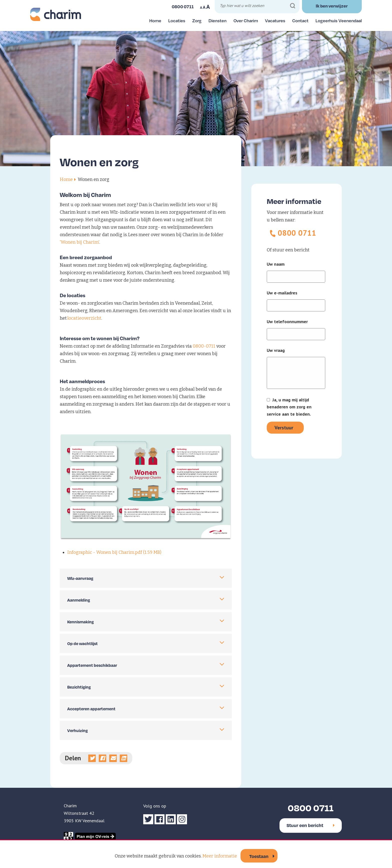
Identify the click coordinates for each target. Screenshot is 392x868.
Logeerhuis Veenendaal (339, 20)
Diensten (217, 20)
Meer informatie (220, 856)
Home (155, 20)
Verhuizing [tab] (77, 730)
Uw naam (276, 264)
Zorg (197, 20)
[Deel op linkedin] (123, 758)
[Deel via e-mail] (113, 758)
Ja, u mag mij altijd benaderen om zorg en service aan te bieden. (289, 407)
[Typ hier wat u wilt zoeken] (258, 6)
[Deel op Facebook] (102, 758)
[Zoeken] (293, 6)
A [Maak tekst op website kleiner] (201, 7)
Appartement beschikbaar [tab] (92, 665)
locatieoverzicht (84, 318)
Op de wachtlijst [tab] (82, 643)
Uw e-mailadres (282, 293)
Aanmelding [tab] (79, 600)
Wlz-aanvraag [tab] (80, 578)
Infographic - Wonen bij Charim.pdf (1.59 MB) (114, 552)
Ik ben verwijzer (332, 6)
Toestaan (259, 856)
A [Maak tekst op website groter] (208, 7)
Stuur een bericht (311, 825)
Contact (300, 20)
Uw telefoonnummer (287, 322)
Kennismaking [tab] (80, 622)
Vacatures (275, 20)
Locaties (177, 20)
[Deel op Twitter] (92, 758)
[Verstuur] (285, 428)
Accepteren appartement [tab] (91, 709)
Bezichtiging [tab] (79, 687)
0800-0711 (204, 346)
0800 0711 (297, 233)
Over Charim (246, 20)
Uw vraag (276, 350)
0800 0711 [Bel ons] (183, 6)
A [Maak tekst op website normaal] (204, 7)
